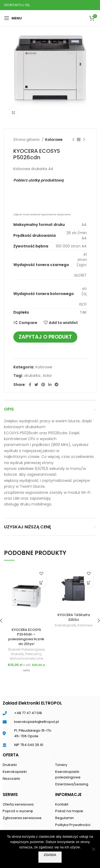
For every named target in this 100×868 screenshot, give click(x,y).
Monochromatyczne (26, 659)
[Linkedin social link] (50, 385)
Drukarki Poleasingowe (26, 650)
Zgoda (50, 855)
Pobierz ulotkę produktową (38, 180)
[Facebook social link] (30, 385)
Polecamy (33, 654)
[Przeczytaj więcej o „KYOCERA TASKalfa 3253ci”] (89, 583)
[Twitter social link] (36, 385)
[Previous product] (73, 140)
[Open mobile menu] (13, 18)
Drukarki (17, 654)
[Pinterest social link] (43, 385)
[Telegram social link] (57, 385)
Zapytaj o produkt (45, 337)
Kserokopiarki (66, 625)
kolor (48, 376)
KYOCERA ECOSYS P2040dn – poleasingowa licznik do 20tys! (26, 637)
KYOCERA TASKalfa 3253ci (74, 617)
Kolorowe (54, 140)
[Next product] (84, 140)
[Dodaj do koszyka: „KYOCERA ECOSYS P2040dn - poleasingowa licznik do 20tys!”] (41, 583)
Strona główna (27, 140)
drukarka (32, 376)
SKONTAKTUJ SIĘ (17, 5)
